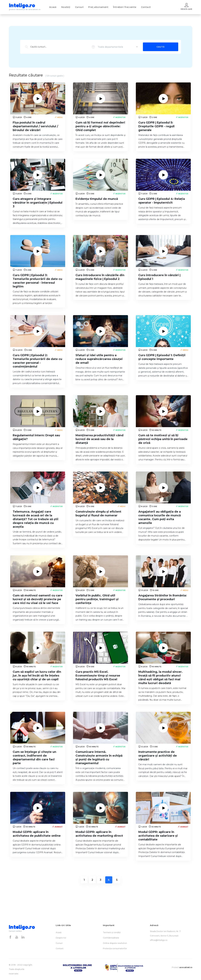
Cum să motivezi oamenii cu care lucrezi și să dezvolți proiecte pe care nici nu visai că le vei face (38, 599)
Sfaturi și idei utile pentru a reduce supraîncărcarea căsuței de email (99, 359)
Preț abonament (98, 7)
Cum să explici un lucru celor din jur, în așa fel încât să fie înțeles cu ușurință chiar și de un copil (37, 676)
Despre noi (61, 938)
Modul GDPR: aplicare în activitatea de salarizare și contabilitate (158, 836)
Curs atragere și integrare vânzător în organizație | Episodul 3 (38, 203)
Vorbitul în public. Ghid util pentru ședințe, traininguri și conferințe (97, 599)
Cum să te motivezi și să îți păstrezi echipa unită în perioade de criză (163, 439)
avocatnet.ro (186, 967)
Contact (146, 7)
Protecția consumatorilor (115, 948)
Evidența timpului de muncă (97, 199)
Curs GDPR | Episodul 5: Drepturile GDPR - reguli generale (156, 126)
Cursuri (79, 7)
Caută (161, 47)
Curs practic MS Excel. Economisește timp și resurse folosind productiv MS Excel (98, 676)
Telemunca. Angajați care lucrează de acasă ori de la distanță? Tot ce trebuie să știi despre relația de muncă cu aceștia (36, 519)
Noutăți (66, 7)
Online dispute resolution (115, 943)
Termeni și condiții (112, 932)
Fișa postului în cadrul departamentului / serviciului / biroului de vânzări (35, 126)
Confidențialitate (111, 938)
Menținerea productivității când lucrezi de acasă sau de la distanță (99, 439)
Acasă (53, 7)
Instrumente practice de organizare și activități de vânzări (158, 756)
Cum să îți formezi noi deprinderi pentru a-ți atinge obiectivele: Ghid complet (100, 126)
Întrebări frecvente (125, 7)
